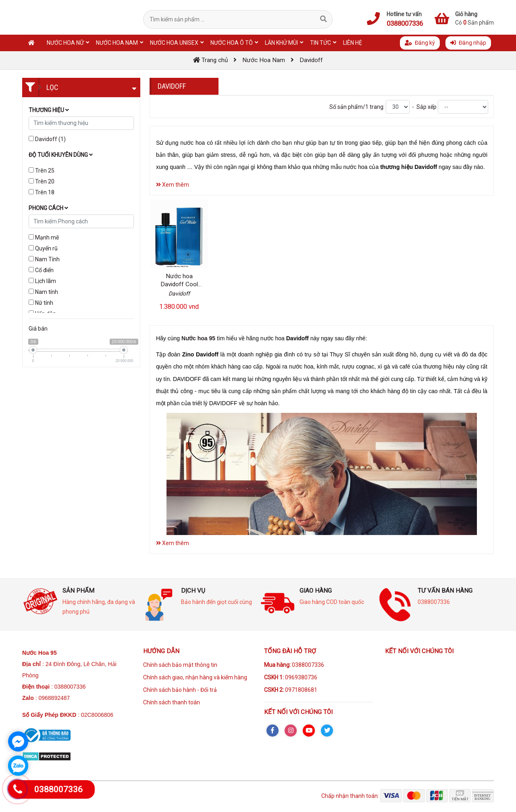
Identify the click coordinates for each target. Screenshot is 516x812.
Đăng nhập (468, 43)
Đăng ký (420, 43)
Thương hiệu (49, 110)
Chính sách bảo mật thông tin (180, 665)
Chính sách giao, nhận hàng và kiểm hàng (195, 677)
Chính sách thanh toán (172, 702)
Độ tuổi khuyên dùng (61, 155)
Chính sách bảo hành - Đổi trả (180, 690)
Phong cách (48, 208)
